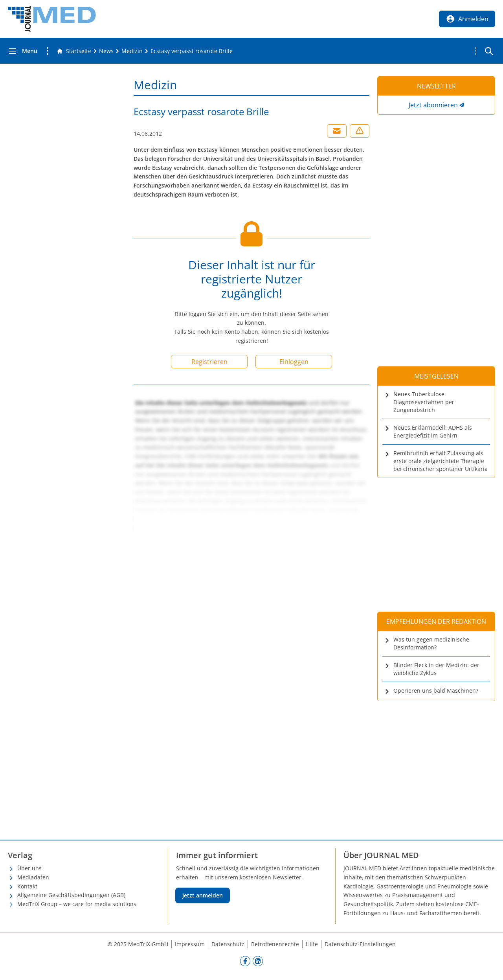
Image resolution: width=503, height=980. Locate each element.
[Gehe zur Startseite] (74, 51)
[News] (106, 51)
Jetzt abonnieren (433, 105)
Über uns (29, 868)
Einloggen (294, 362)
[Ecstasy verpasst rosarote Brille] (192, 51)
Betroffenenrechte (275, 944)
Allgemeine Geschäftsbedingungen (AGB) (71, 895)
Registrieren (209, 362)
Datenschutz (228, 944)
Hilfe (312, 944)
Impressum (190, 944)
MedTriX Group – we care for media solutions (77, 904)
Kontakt (27, 886)
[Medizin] (132, 51)
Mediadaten (33, 877)
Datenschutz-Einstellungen (360, 944)
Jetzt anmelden (203, 895)
